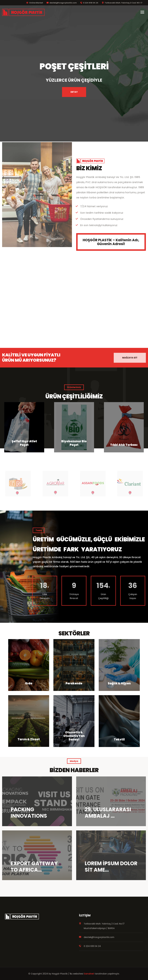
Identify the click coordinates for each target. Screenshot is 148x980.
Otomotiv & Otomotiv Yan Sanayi (74, 736)
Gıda (29, 683)
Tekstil (119, 739)
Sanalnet (89, 974)
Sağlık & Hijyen (119, 683)
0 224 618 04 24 (89, 3)
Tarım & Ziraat (29, 739)
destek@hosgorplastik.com (62, 3)
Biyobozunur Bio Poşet (124, 443)
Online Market (35, 3)
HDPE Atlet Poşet (24, 445)
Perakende (74, 683)
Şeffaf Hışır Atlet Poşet (74, 443)
